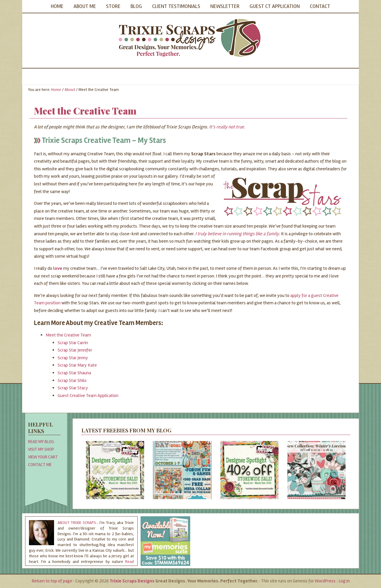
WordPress (325, 581)
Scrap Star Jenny (73, 358)
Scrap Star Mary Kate (77, 365)
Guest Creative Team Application (88, 396)
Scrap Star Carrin (73, 343)
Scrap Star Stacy (73, 388)
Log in (344, 581)
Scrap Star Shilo (72, 380)
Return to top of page (52, 581)
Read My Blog (41, 442)
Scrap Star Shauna (74, 373)
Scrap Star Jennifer (75, 350)
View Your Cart (43, 457)
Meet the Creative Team (68, 335)
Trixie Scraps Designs (190, 38)
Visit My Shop (41, 449)
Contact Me (40, 465)
